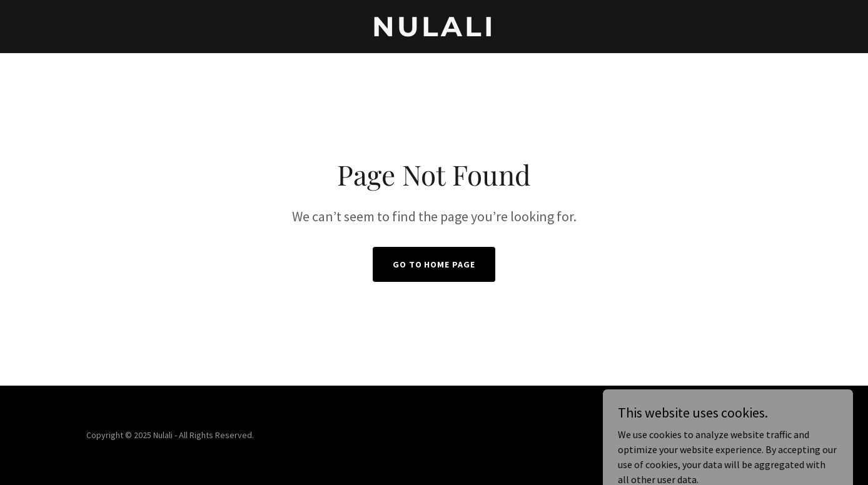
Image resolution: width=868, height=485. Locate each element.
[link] (434, 32)
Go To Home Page (434, 264)
